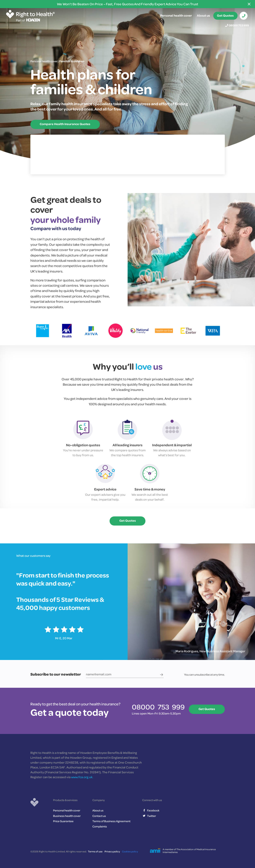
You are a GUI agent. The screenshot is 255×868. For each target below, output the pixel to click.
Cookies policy (130, 851)
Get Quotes (225, 15)
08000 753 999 (239, 25)
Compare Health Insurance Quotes (65, 124)
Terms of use (95, 851)
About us (203, 15)
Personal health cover (176, 15)
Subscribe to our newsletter (56, 674)
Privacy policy (112, 851)
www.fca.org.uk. (82, 777)
